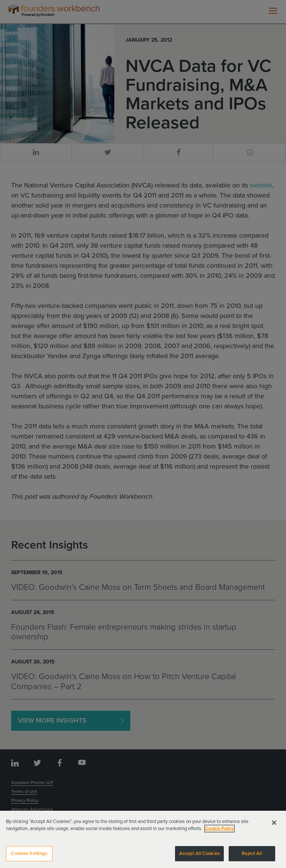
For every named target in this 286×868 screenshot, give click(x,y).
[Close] (274, 826)
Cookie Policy (220, 833)
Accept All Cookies (199, 858)
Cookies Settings (29, 858)
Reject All (252, 858)
